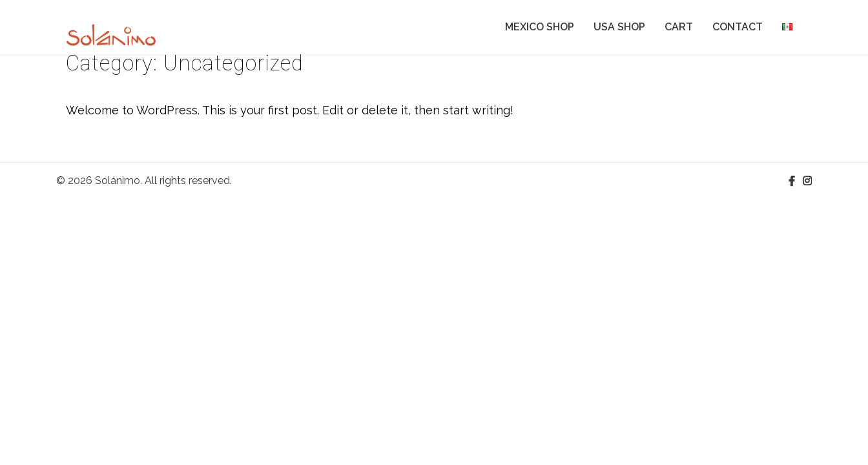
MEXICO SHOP (540, 27)
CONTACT (738, 27)
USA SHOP (619, 27)
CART (679, 27)
